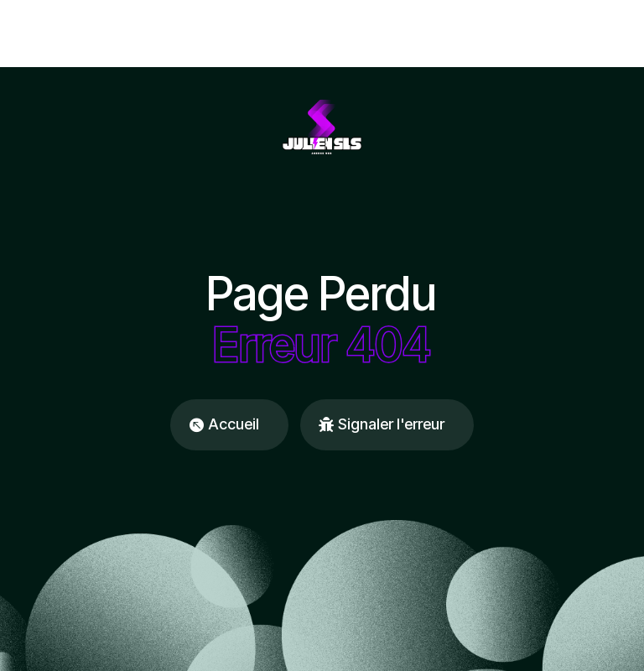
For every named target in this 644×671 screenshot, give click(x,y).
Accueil (234, 424)
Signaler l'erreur (391, 424)
